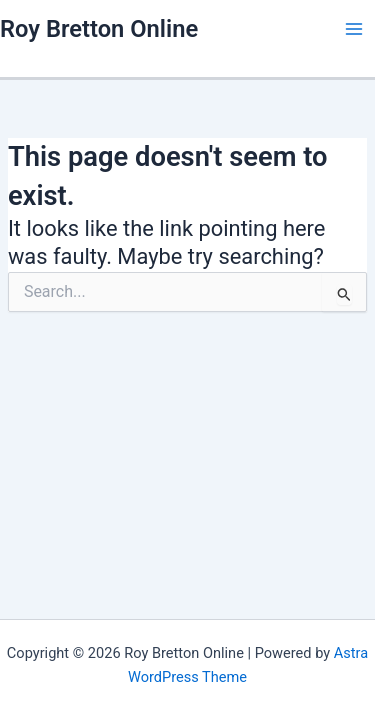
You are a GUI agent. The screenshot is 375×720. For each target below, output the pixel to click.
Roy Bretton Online (99, 29)
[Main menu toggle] (354, 29)
